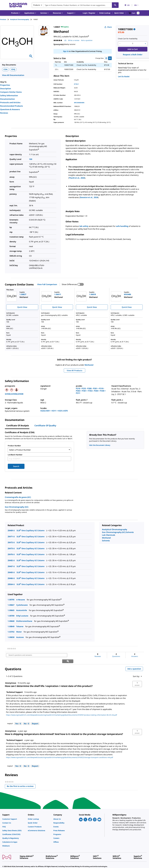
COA (5, 69)
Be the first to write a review (21, 780)
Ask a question (134, 662)
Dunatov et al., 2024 (89, 197)
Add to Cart (133, 49)
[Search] (115, 5)
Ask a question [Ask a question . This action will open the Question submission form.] (87, 40)
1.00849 (11, 626)
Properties (5, 85)
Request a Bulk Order (133, 55)
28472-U (11, 542)
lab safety (84, 226)
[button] (89, 13)
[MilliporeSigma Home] (18, 5)
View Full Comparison (47, 284)
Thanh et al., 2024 (77, 178)
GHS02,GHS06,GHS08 (14, 394)
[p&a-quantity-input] (133, 44)
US (127, 5)
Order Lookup (105, 13)
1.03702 (11, 631)
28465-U (11, 572)
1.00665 (11, 610)
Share (108, 27)
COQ (13, 69)
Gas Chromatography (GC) (17, 506)
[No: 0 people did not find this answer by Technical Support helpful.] (26, 717)
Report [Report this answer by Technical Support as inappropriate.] (35, 717)
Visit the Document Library (100, 445)
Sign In (66, 51)
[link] (12, 648)
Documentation (7, 99)
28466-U (11, 578)
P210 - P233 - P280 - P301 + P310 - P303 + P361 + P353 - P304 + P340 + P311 (91, 391)
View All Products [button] (74, 370)
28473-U (11, 548)
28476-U (11, 554)
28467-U (11, 566)
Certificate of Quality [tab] (45, 425)
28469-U (11, 530)
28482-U (11, 560)
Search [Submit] (16, 466)
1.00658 (11, 637)
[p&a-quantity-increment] (145, 44)
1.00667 (11, 604)
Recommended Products (12, 106)
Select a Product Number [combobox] (20, 450)
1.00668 (11, 620)
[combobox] (75, 5)
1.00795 (11, 599)
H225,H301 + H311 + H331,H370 (54, 411)
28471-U (11, 536)
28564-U (11, 584)
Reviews (4, 113)
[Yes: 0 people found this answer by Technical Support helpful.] (18, 717)
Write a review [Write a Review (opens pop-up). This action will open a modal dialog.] (74, 40)
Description (6, 89)
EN (137, 5)
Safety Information (9, 95)
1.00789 (11, 615)
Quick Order (119, 13)
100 (31, 159)
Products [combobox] (37, 5)
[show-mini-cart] (134, 13)
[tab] (5, 19)
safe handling (122, 226)
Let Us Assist (124, 76)
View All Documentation (13, 75)
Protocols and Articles (10, 102)
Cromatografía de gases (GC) (18, 496)
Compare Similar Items (11, 92)
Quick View (22, 307)
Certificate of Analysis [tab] (18, 425)
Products (3, 19)
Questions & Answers (10, 109)
